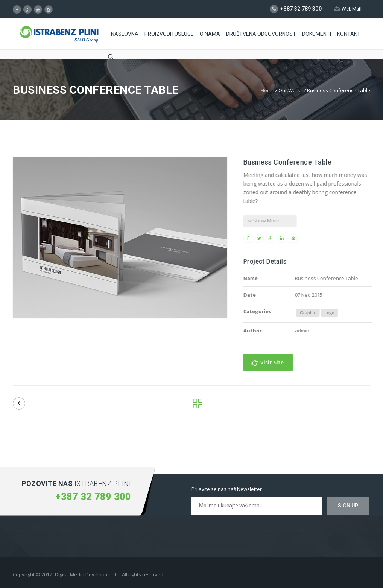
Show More (275, 221)
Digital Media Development (86, 574)
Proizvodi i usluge (169, 34)
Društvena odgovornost (261, 34)
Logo (341, 313)
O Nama (210, 34)
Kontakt (349, 34)
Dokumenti (317, 34)
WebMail (348, 9)
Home (267, 90)
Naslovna (125, 34)
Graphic (319, 313)
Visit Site (279, 362)
